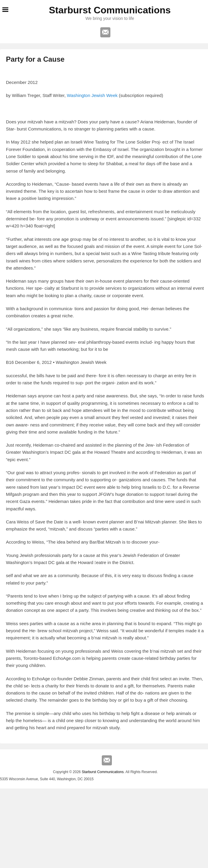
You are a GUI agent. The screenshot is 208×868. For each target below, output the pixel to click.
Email (105, 32)
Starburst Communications (110, 10)
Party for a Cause (35, 59)
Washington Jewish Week (92, 95)
